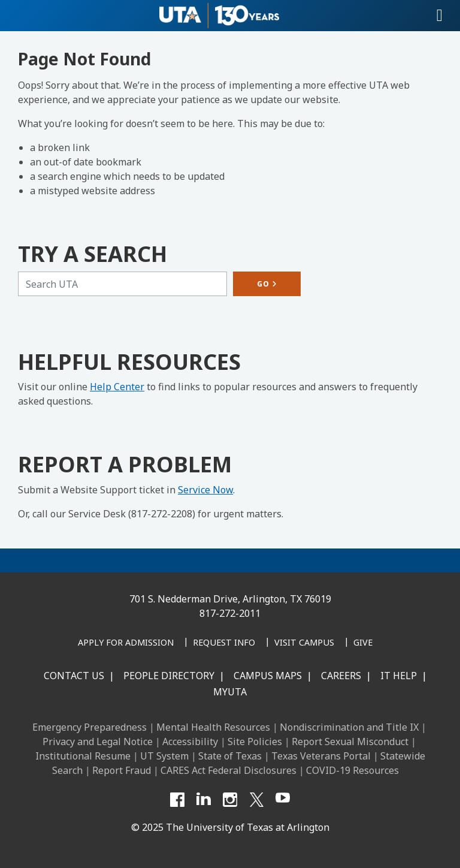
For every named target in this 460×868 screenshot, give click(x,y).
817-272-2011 (230, 613)
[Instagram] (230, 800)
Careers (341, 676)
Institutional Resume (83, 756)
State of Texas (230, 756)
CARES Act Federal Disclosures (229, 770)
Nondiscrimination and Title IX (349, 727)
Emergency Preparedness (90, 727)
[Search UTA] (122, 284)
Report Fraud (122, 770)
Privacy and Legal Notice (98, 742)
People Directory (169, 676)
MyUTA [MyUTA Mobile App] (230, 692)
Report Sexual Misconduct (350, 742)
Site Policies (255, 742)
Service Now (205, 490)
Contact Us (74, 676)
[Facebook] (177, 800)
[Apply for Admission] (126, 643)
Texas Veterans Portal (321, 756)
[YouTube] (283, 800)
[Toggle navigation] (440, 16)
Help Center (117, 387)
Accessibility (190, 742)
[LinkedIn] (204, 800)
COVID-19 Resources (352, 770)
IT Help (399, 676)
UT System (164, 756)
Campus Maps (268, 676)
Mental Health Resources (213, 727)
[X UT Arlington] (256, 800)
